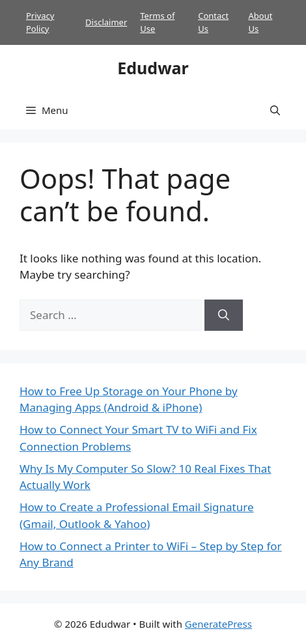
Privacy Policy (40, 22)
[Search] (224, 315)
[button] (275, 110)
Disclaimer (106, 22)
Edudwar (153, 68)
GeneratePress (218, 624)
